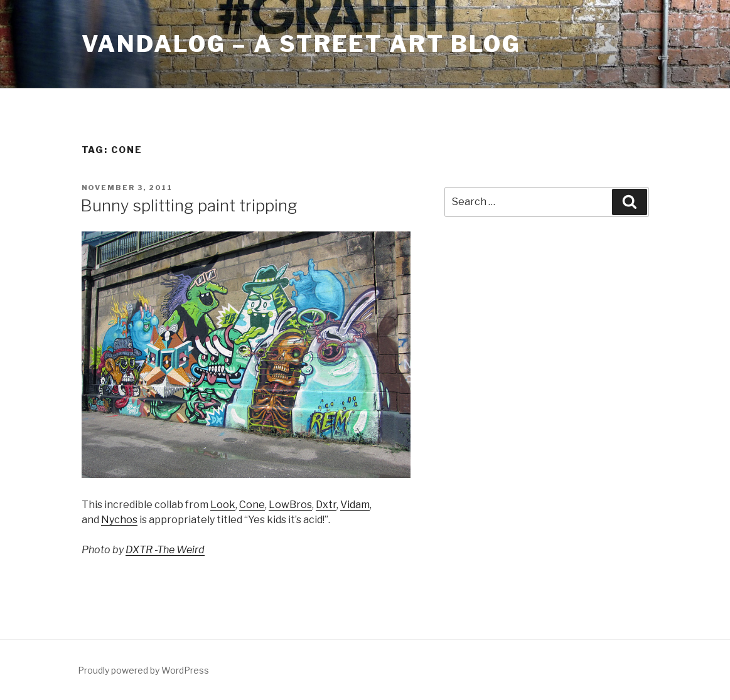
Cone (252, 505)
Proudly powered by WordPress (143, 670)
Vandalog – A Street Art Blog (302, 44)
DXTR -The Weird (165, 550)
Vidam (355, 505)
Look (223, 505)
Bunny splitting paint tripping (189, 205)
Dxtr (326, 505)
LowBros (290, 505)
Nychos (119, 520)
